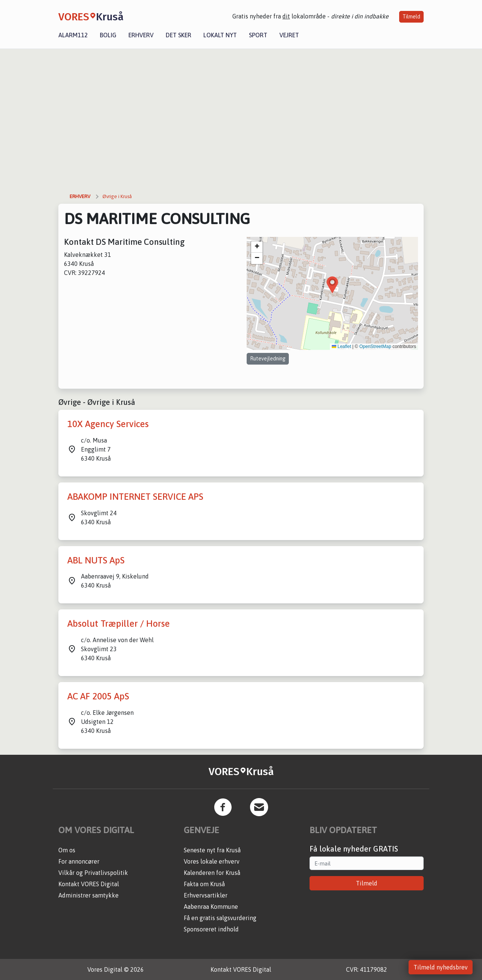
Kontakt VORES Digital (89, 884)
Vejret (289, 35)
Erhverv (141, 35)
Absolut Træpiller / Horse (119, 624)
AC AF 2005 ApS (98, 696)
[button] (332, 285)
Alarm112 (73, 35)
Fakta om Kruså (204, 884)
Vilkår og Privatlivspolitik (93, 873)
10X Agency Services (108, 424)
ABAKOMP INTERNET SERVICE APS (135, 497)
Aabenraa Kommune (211, 907)
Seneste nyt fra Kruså (212, 850)
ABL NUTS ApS (96, 560)
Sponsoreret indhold (211, 929)
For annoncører (79, 861)
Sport (258, 35)
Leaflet (341, 347)
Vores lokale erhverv (212, 861)
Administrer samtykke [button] (88, 895)
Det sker (178, 35)
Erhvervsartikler (206, 895)
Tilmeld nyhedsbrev (441, 967)
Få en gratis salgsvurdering (220, 918)
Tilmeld (411, 17)
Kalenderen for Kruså (212, 873)
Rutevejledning (268, 359)
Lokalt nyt (220, 35)
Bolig (108, 35)
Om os (67, 850)
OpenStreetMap (375, 347)
